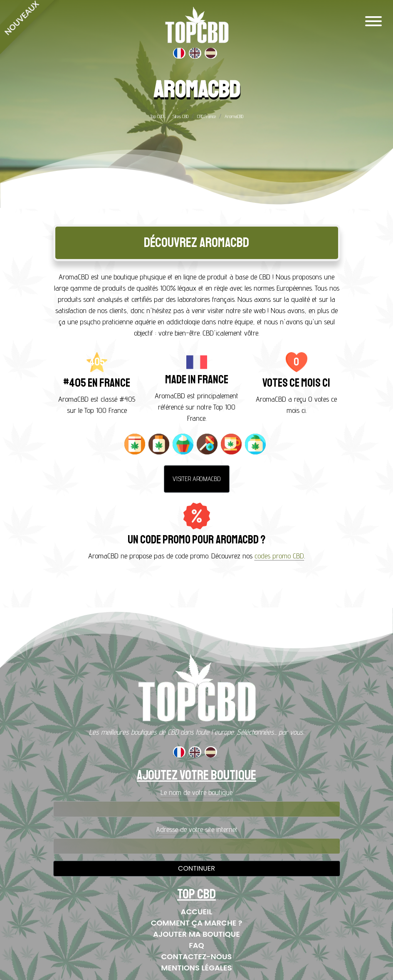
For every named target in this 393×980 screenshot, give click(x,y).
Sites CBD (180, 116)
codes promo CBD (279, 556)
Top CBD (157, 116)
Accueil (197, 912)
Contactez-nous (197, 957)
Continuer (196, 868)
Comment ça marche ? (197, 923)
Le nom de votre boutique (196, 792)
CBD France (206, 116)
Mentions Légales (196, 968)
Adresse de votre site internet (197, 829)
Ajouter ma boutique (196, 934)
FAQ (196, 945)
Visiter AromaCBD (197, 479)
